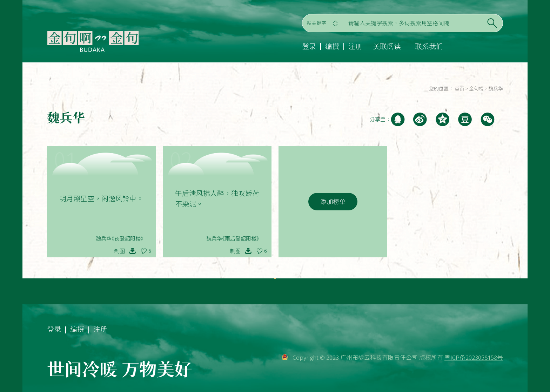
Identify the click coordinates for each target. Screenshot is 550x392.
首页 (460, 89)
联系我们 (429, 46)
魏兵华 (496, 89)
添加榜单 (333, 202)
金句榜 (476, 89)
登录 (309, 46)
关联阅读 (387, 46)
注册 (355, 46)
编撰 (332, 46)
